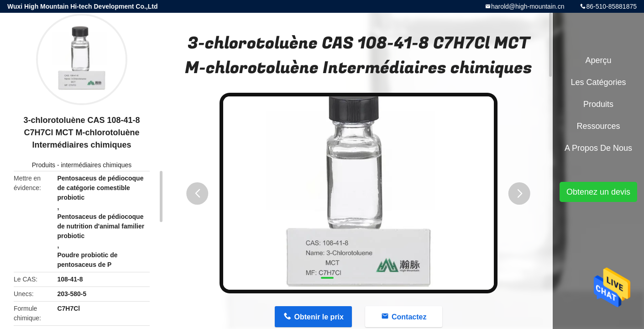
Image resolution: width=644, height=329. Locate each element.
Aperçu (598, 60)
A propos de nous (598, 148)
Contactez (409, 317)
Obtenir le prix (319, 317)
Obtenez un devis (598, 192)
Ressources (598, 126)
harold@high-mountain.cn (528, 6)
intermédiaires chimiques (96, 165)
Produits (44, 165)
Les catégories (598, 82)
